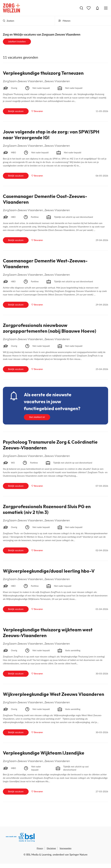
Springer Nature (79, 854)
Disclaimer (51, 848)
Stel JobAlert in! (37, 417)
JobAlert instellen (17, 41)
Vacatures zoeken (81, 8)
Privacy (40, 848)
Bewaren (38, 111)
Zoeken (9, 21)
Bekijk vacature (16, 111)
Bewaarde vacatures (89, 8)
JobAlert (97, 8)
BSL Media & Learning (39, 854)
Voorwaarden (65, 848)
